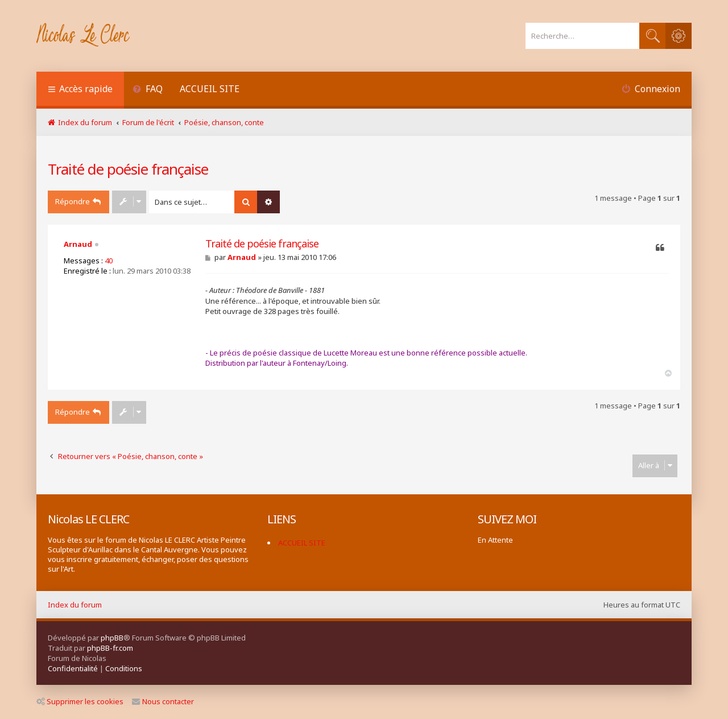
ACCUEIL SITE (210, 89)
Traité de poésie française (128, 169)
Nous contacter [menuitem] (163, 701)
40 (109, 261)
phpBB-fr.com (110, 648)
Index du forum (75, 605)
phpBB (112, 638)
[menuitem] (148, 90)
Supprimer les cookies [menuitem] (80, 701)
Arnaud (78, 244)
